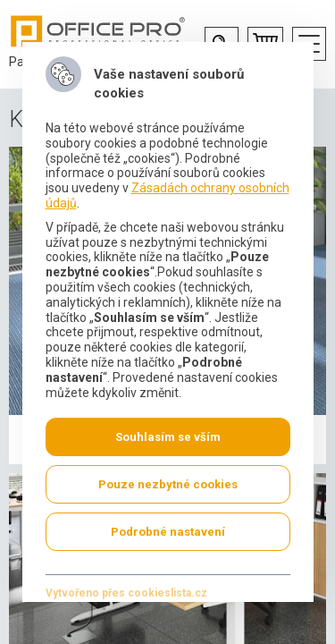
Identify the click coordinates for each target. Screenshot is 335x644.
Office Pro (98, 31)
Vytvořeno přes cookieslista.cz (126, 593)
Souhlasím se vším (168, 437)
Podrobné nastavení (168, 532)
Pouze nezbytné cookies (168, 484)
